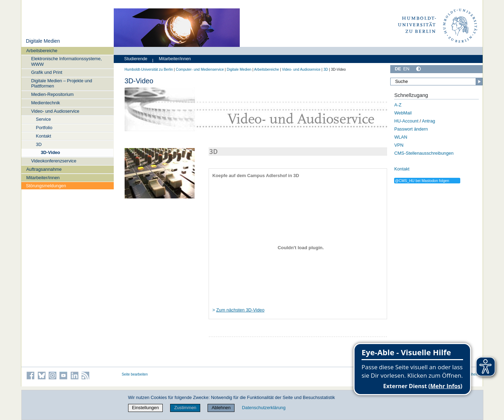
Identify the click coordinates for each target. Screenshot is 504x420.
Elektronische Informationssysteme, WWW (66, 61)
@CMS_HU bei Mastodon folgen (422, 181)
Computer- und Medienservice (200, 69)
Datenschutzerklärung (264, 408)
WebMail (403, 113)
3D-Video (50, 152)
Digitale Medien (43, 41)
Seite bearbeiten (135, 374)
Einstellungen (145, 408)
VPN (399, 145)
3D (39, 144)
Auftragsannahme (44, 169)
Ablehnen (221, 408)
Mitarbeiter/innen (43, 178)
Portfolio (44, 128)
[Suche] (436, 82)
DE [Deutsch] (398, 69)
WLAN (401, 137)
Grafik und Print (47, 72)
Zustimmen (185, 408)
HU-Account (406, 121)
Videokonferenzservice (54, 161)
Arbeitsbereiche (42, 51)
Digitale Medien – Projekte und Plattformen (62, 83)
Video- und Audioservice (55, 111)
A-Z (398, 105)
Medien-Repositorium (52, 94)
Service (44, 119)
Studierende (136, 59)
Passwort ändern (411, 129)
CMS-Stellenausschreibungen (424, 153)
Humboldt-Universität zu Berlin (149, 69)
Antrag (428, 121)
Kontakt (44, 136)
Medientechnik (46, 103)
